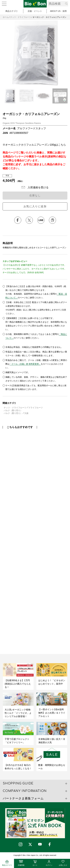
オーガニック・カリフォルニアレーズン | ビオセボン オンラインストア (35, 4)
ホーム (6, 17)
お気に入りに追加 (35, 206)
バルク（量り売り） (13, 410)
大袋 (26, 413)
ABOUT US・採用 (58, 11)
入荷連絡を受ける (38, 187)
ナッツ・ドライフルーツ (21, 17)
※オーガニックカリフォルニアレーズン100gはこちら (34, 145)
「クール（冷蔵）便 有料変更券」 (25, 364)
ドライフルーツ (36, 408)
